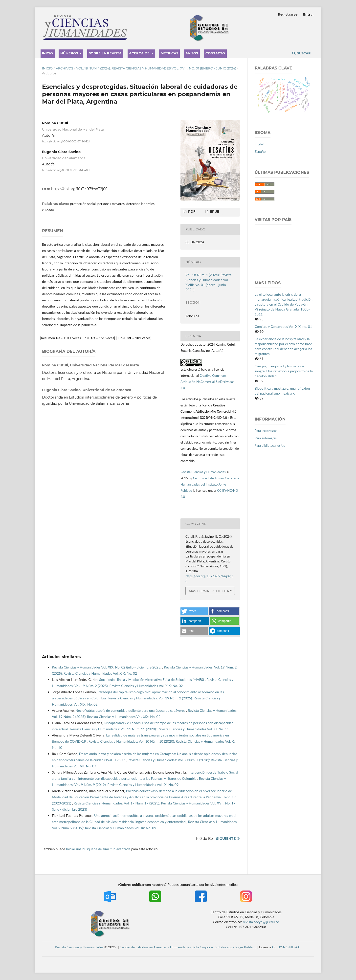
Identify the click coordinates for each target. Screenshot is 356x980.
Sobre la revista (105, 53)
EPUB (214, 211)
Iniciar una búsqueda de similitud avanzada (98, 849)
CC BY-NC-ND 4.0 (286, 947)
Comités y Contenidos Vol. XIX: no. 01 (283, 326)
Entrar (309, 14)
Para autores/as (266, 438)
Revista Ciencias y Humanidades (203, 472)
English (260, 144)
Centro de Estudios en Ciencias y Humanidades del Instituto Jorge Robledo (210, 484)
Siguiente (226, 839)
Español (261, 151)
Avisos (192, 53)
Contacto (215, 53)
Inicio (47, 53)
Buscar (301, 53)
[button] (194, 611)
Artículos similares (61, 657)
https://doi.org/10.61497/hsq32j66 (79, 189)
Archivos (65, 68)
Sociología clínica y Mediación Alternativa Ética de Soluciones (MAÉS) (152, 679)
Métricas (169, 53)
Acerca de (140, 53)
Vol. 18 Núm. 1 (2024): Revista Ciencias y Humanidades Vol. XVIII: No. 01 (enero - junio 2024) (156, 68)
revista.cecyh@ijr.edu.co (261, 922)
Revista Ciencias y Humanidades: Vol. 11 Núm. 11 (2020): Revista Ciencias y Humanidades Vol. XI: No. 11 (149, 729)
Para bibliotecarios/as (270, 445)
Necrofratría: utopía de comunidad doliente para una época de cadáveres (131, 710)
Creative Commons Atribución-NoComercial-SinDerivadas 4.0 (207, 382)
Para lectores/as (266, 431)
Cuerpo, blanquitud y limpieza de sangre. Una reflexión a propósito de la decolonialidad (284, 371)
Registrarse (288, 14)
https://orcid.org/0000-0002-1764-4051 (66, 170)
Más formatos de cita (209, 591)
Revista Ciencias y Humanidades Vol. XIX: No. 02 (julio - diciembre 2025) (107, 667)
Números (70, 53)
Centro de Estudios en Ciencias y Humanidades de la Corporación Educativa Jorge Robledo (188, 947)
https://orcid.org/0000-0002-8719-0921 (66, 141)
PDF (191, 211)
